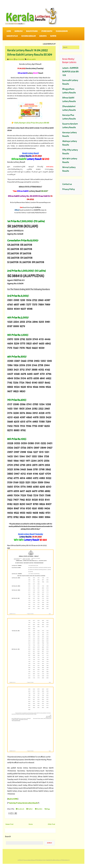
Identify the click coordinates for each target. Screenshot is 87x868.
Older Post (51, 824)
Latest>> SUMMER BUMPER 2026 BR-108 (71, 72)
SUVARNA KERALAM (28, 36)
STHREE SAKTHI (47, 31)
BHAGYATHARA (32, 31)
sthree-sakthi (31, 59)
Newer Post (9, 824)
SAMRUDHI (19, 31)
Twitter (30, 809)
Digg (47, 809)
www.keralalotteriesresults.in (36, 860)
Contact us (67, 184)
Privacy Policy (69, 189)
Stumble (39, 809)
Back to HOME (13, 799)
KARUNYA (43, 36)
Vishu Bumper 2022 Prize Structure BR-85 (32, 123)
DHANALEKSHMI (62, 31)
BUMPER (53, 36)
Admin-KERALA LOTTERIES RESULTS (61, 860)
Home (9, 31)
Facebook (20, 809)
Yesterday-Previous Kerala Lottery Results (23, 803)
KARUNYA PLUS (12, 36)
